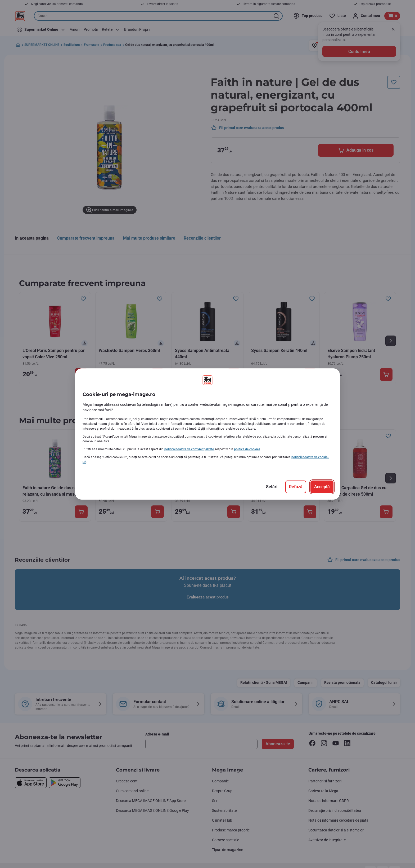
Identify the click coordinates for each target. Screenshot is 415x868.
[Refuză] (296, 487)
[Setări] (272, 487)
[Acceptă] (322, 487)
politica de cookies (247, 449)
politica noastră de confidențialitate (189, 449)
